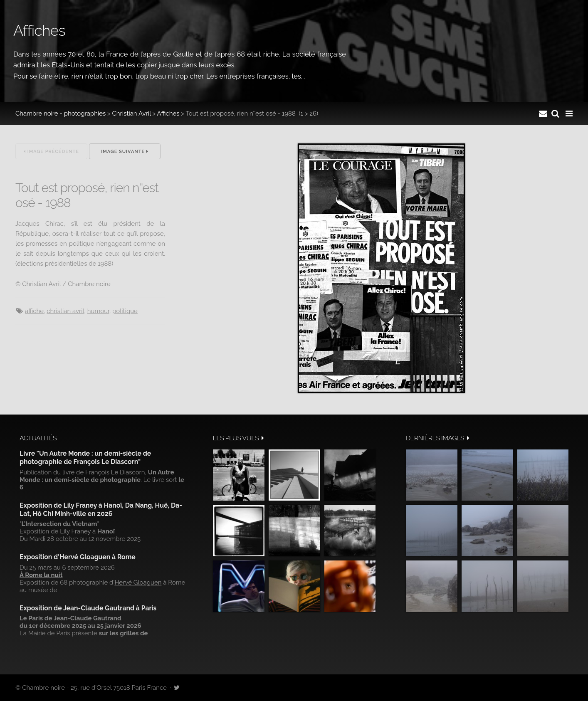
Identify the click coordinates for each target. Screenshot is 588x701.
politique (125, 311)
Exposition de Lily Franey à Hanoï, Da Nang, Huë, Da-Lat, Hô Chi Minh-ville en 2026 (101, 510)
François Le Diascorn (115, 472)
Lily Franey (75, 531)
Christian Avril (132, 114)
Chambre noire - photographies (61, 114)
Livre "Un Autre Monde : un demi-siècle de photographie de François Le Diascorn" (85, 458)
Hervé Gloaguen (138, 583)
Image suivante (125, 152)
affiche (34, 311)
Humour (98, 311)
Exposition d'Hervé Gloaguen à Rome (78, 557)
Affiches (168, 114)
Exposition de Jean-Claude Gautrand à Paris (88, 608)
